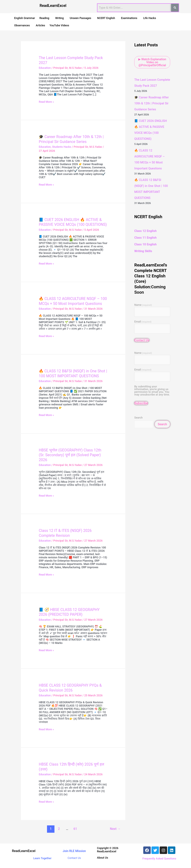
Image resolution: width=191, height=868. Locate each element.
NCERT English (106, 18)
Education (45, 68)
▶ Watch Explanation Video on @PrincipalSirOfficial (152, 62)
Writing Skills (143, 251)
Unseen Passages (80, 18)
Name (143, 305)
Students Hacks (62, 147)
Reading (44, 18)
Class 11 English (145, 238)
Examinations (129, 18)
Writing (59, 18)
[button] (45, 18)
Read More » (46, 102)
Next (115, 829)
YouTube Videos (59, 25)
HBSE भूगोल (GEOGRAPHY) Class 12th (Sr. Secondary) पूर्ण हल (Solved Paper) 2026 (70, 455)
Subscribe (141, 403)
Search (138, 418)
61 (75, 829)
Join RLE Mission (74, 851)
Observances (22, 25)
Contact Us (142, 340)
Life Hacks (150, 18)
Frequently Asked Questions (159, 859)
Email (143, 322)
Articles (40, 25)
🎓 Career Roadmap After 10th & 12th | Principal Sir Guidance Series (152, 103)
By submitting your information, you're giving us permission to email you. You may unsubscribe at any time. (152, 391)
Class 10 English (145, 244)
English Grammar (25, 18)
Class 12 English (145, 231)
